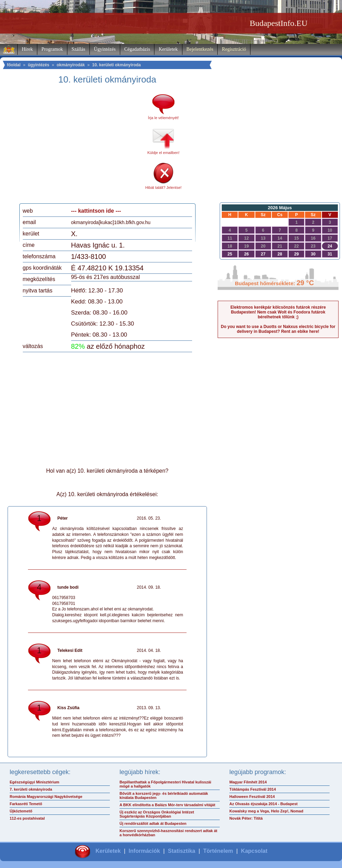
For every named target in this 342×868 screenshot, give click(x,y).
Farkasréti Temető (26, 804)
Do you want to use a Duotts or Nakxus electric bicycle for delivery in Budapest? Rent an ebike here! (278, 329)
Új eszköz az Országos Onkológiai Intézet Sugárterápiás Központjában (157, 814)
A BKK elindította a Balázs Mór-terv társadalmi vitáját (167, 805)
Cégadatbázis (137, 49)
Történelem (218, 851)
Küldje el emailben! (164, 153)
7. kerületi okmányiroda (31, 789)
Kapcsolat (254, 851)
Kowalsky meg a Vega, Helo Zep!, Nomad (266, 811)
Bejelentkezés (200, 49)
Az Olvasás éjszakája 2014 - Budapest (264, 804)
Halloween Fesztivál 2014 (252, 797)
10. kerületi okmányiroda (117, 65)
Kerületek (168, 49)
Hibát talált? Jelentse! (163, 187)
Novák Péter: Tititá (246, 818)
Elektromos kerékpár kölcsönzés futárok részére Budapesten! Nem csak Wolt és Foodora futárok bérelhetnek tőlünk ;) (278, 312)
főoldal (14, 65)
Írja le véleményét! (163, 118)
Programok (52, 49)
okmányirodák (71, 65)
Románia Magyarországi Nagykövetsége (46, 797)
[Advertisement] (80, 146)
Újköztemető (21, 811)
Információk (144, 851)
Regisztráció (234, 49)
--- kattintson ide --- (96, 211)
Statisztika (182, 851)
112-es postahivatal (27, 818)
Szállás (78, 49)
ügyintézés (39, 65)
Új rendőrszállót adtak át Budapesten (153, 823)
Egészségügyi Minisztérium (35, 782)
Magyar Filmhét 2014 (248, 782)
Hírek (27, 49)
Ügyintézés (105, 49)
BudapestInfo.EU (279, 23)
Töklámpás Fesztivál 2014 (253, 789)
